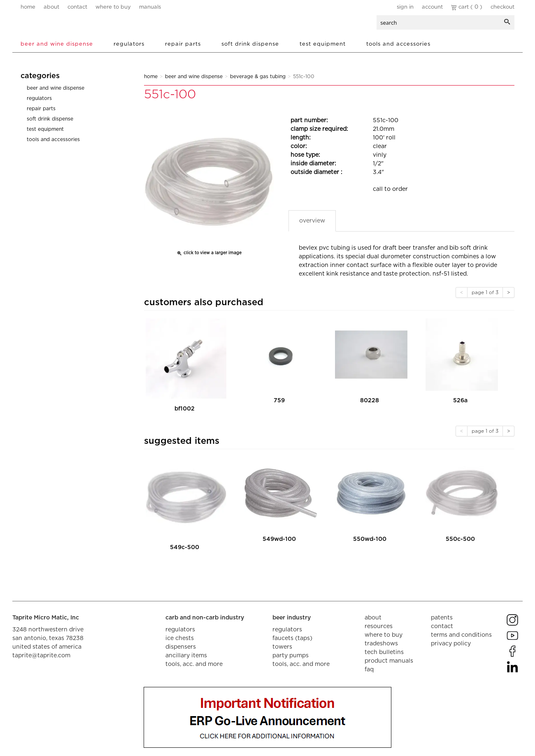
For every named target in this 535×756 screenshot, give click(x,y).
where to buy (113, 7)
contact (77, 7)
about (51, 7)
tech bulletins (384, 652)
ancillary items (186, 656)
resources (379, 626)
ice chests (180, 638)
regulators (180, 630)
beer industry (292, 618)
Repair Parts (183, 44)
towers (282, 647)
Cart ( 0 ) (467, 7)
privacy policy (451, 644)
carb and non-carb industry (205, 618)
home (28, 7)
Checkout (502, 7)
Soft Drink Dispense (250, 44)
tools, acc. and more (194, 664)
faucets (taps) (292, 638)
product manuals (389, 661)
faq (369, 670)
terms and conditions (461, 635)
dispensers (181, 647)
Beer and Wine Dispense (57, 44)
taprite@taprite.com (41, 656)
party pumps (291, 656)
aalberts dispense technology (70, 25)
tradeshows (381, 644)
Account (432, 7)
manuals (150, 7)
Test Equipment (323, 44)
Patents (442, 618)
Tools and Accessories (398, 44)
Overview (312, 221)
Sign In (405, 7)
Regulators (129, 44)
